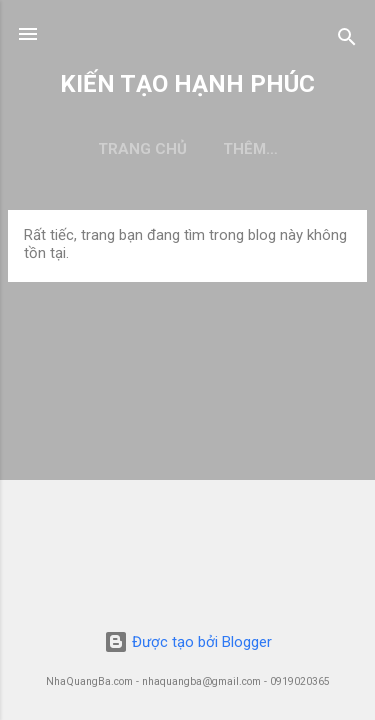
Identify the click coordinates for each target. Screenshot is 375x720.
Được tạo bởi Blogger (188, 642)
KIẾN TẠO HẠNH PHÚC (187, 84)
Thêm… (250, 149)
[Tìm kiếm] (347, 40)
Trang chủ (142, 149)
